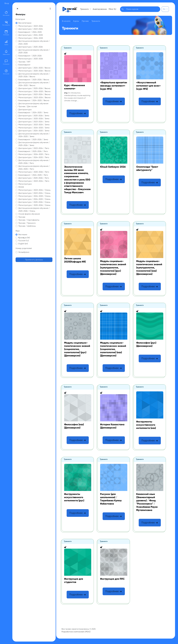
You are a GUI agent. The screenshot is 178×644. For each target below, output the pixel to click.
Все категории (25, 23)
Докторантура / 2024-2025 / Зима (34, 131)
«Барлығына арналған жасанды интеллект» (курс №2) (114, 86)
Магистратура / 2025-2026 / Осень (34, 205)
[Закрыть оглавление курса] (17, 9)
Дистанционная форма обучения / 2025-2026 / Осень (34, 210)
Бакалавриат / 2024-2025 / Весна (34, 100)
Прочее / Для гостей (28, 106)
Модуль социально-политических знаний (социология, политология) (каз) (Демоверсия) (113, 349)
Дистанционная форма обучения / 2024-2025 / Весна (34, 84)
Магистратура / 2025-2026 (31, 59)
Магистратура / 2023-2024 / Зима (34, 125)
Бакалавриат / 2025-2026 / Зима (33, 139)
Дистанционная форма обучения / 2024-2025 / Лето (34, 168)
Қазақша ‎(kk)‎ (24, 238)
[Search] (142, 9)
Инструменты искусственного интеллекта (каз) (146, 425)
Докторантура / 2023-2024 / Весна (34, 94)
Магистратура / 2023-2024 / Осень (34, 190)
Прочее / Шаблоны (27, 226)
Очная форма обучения (29, 214)
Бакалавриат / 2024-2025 (30, 32)
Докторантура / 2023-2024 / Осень (34, 193)
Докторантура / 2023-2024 (31, 29)
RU (164, 9)
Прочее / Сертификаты (29, 220)
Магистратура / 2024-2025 (31, 38)
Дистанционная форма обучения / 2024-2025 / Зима (34, 135)
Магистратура (25, 184)
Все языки (23, 235)
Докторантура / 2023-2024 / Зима (34, 122)
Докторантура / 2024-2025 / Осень (34, 199)
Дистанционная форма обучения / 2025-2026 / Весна (34, 75)
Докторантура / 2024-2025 (31, 35)
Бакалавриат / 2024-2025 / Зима (33, 113)
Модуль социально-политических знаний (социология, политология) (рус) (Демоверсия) (77, 349)
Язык (18, 231)
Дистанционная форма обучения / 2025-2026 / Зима (34, 144)
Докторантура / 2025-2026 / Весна (34, 88)
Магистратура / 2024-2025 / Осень (34, 196)
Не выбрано (24, 252)
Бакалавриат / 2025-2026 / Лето (33, 151)
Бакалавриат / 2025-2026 (30, 56)
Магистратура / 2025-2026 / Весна (34, 71)
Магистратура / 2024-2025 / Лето (34, 154)
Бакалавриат (24, 65)
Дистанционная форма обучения (33, 104)
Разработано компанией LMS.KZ (76, 632)
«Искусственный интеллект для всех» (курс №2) (148, 86)
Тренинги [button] (85, 9)
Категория (20, 19)
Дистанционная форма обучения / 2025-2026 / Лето (34, 162)
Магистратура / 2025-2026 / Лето (34, 172)
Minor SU (112, 9)
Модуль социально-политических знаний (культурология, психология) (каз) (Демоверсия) (149, 268)
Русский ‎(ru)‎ (24, 241)
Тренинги (96, 21)
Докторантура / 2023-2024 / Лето (34, 148)
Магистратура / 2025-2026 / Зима (34, 119)
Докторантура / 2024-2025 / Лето (34, 157)
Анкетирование (100, 9)
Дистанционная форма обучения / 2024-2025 (34, 42)
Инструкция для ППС (112, 579)
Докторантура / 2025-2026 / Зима (34, 116)
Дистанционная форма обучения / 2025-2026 (34, 51)
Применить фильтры (34, 260)
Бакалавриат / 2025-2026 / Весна (34, 80)
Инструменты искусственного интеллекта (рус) (74, 497)
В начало (66, 21)
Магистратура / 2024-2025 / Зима (34, 128)
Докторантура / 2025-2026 (31, 47)
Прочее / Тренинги (27, 223)
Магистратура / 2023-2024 (31, 26)
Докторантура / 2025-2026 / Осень (34, 202)
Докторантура (25, 110)
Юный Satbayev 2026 (113, 167)
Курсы (76, 21)
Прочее (22, 217)
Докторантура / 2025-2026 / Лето (34, 178)
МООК (21, 187)
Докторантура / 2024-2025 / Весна (34, 68)
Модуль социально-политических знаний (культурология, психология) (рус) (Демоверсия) (113, 268)
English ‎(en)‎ (23, 244)
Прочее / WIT (24, 62)
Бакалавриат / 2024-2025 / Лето (33, 175)
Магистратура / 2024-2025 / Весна (34, 91)
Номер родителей (24, 248)
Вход (7, 3)
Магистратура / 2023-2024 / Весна (34, 97)
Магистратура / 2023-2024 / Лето (34, 181)
